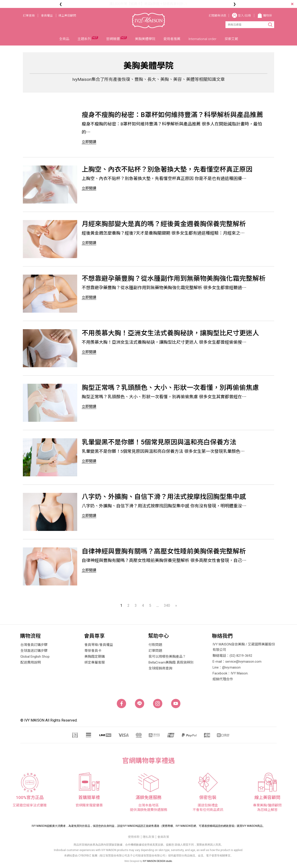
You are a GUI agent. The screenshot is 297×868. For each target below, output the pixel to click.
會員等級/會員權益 (99, 645)
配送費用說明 (31, 662)
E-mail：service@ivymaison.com (237, 662)
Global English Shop (35, 657)
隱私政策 (148, 837)
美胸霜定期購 (95, 657)
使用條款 (134, 837)
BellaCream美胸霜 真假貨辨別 (171, 662)
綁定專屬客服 (95, 662)
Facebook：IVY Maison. (230, 673)
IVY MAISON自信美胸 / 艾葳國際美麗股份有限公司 (244, 647)
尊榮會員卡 (93, 651)
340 (167, 605)
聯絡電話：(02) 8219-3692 (232, 656)
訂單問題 (155, 651)
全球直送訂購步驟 (34, 651)
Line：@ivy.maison (227, 667)
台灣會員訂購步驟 (34, 645)
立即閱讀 (89, 142)
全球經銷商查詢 (160, 668)
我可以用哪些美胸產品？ (167, 657)
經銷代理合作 (223, 679)
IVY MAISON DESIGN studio (157, 861)
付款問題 (155, 645)
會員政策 (163, 837)
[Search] (245, 25)
